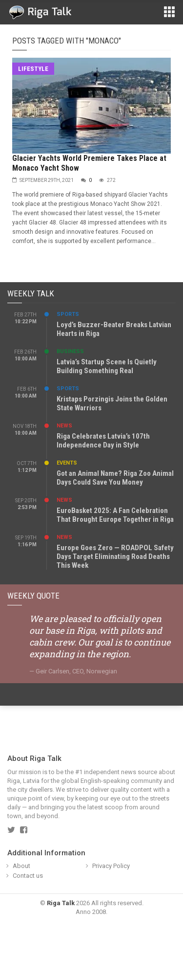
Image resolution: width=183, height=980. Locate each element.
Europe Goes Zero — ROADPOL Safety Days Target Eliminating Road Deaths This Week (115, 557)
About (21, 866)
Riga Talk (61, 903)
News (64, 426)
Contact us (28, 876)
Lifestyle (33, 69)
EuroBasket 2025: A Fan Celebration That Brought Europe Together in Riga (115, 515)
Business (70, 351)
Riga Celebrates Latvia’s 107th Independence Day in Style (103, 441)
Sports (68, 314)
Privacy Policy (111, 866)
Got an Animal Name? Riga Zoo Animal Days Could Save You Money (115, 478)
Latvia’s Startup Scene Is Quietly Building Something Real (107, 366)
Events (67, 463)
